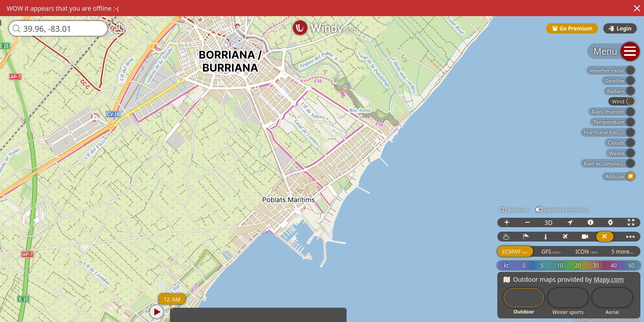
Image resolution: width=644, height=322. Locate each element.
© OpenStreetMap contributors (607, 319)
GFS (551, 252)
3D (548, 222)
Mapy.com (609, 279)
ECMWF (515, 252)
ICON (587, 252)
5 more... (623, 252)
